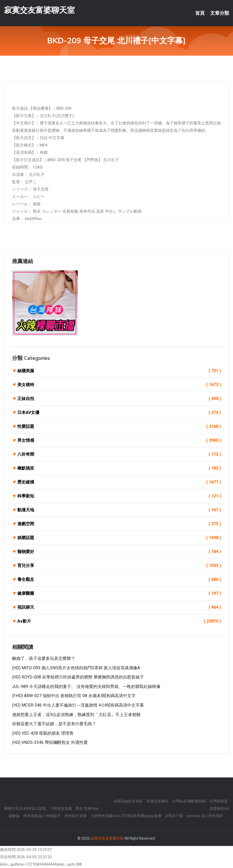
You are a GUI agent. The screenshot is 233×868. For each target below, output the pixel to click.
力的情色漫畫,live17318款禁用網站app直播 (126, 816)
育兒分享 (119, 566)
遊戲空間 (119, 524)
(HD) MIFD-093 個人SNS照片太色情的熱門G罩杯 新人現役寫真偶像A (76, 668)
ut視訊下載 (174, 816)
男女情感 (119, 440)
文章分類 (220, 13)
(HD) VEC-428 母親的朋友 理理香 (43, 733)
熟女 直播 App (87, 808)
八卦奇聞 (119, 454)
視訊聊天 (119, 607)
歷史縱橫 (119, 482)
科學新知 (119, 496)
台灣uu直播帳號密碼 (189, 801)
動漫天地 (119, 510)
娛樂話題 (119, 538)
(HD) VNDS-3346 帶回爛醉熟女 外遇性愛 (50, 742)
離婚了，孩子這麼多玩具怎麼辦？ (44, 658)
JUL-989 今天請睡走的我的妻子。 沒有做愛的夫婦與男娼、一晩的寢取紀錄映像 (86, 686)
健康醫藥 (119, 593)
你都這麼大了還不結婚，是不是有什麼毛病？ (54, 724)
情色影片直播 (76, 816)
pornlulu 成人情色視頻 (205, 816)
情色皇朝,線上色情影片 (42, 816)
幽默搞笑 (119, 468)
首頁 (200, 13)
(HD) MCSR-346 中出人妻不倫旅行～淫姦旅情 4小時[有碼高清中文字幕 (78, 705)
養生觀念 (119, 580)
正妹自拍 (119, 399)
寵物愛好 (119, 552)
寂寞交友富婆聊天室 (39, 10)
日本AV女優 (119, 413)
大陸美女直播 (61, 808)
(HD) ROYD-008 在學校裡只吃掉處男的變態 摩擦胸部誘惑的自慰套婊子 (78, 677)
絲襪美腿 (119, 371)
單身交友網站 (157, 801)
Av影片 (119, 621)
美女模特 (119, 385)
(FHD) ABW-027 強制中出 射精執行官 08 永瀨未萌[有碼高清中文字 (74, 696)
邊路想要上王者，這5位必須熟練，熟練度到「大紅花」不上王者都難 (76, 715)
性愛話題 (119, 427)
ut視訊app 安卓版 (128, 801)
